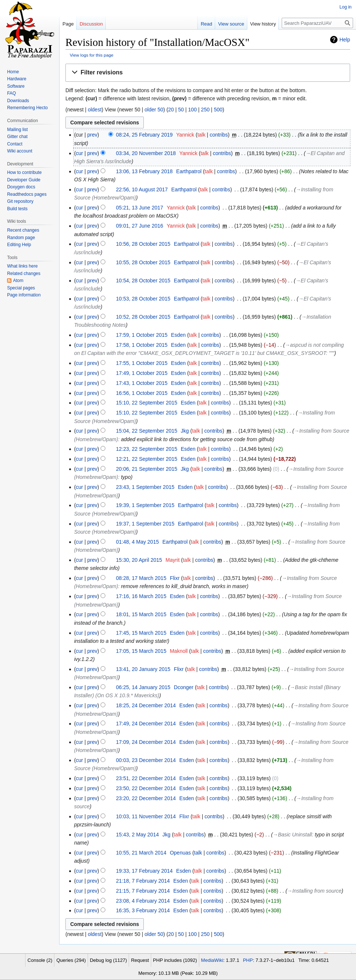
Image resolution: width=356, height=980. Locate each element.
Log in (345, 7)
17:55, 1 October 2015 (142, 363)
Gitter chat (17, 137)
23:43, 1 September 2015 (145, 487)
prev (92, 135)
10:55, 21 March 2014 (141, 853)
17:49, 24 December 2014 (146, 724)
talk (201, 135)
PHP (248, 960)
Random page (21, 238)
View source (231, 24)
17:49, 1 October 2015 (142, 373)
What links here (22, 266)
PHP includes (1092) (175, 960)
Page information (24, 295)
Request (140, 960)
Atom (18, 281)
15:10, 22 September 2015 (147, 403)
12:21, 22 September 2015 (147, 459)
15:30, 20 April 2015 (139, 560)
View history (263, 24)
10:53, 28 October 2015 (143, 299)
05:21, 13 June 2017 (140, 208)
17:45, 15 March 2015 (141, 633)
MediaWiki (212, 960)
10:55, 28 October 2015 (143, 262)
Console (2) (40, 960)
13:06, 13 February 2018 (144, 171)
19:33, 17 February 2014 (144, 871)
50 (181, 110)
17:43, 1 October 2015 (142, 383)
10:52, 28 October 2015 (143, 317)
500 (218, 110)
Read (206, 24)
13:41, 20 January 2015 (143, 669)
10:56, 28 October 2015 (143, 244)
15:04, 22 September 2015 (147, 431)
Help (345, 40)
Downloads (18, 101)
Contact (15, 144)
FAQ (11, 93)
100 (192, 110)
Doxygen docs (21, 187)
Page (68, 24)
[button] (208, 73)
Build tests (17, 209)
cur (79, 153)
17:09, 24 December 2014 (146, 742)
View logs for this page (92, 55)
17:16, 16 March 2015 (141, 596)
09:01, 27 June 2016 (140, 226)
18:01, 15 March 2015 (141, 614)
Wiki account (20, 151)
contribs (219, 135)
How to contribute (24, 172)
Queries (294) (71, 960)
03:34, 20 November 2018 (146, 153)
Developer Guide (24, 180)
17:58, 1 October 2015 (142, 345)
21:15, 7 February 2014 (143, 891)
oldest (94, 110)
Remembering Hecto (27, 108)
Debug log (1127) (108, 960)
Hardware (17, 79)
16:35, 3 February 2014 (143, 910)
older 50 (154, 110)
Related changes (24, 273)
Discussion (91, 24)
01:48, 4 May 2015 (138, 542)
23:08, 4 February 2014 (143, 901)
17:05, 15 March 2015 (141, 651)
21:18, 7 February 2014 (143, 881)
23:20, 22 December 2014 (146, 798)
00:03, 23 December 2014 (146, 760)
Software (16, 86)
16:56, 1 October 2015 (142, 393)
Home (13, 72)
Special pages (21, 288)
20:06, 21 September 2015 (147, 469)
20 (171, 110)
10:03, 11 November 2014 (146, 816)
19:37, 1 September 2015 (145, 524)
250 (205, 110)
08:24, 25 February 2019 (144, 135)
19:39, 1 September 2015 (145, 505)
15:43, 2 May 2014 (138, 835)
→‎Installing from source (314, 891)
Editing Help (19, 245)
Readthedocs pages (27, 194)
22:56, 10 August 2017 (142, 189)
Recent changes (23, 230)
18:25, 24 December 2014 (146, 705)
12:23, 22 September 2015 (147, 449)
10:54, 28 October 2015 (143, 281)
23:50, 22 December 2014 (146, 788)
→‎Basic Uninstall (292, 835)
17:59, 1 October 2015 (142, 335)
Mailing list (17, 130)
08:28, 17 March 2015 (141, 578)
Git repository (20, 201)
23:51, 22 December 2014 (146, 778)
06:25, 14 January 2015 (143, 687)
